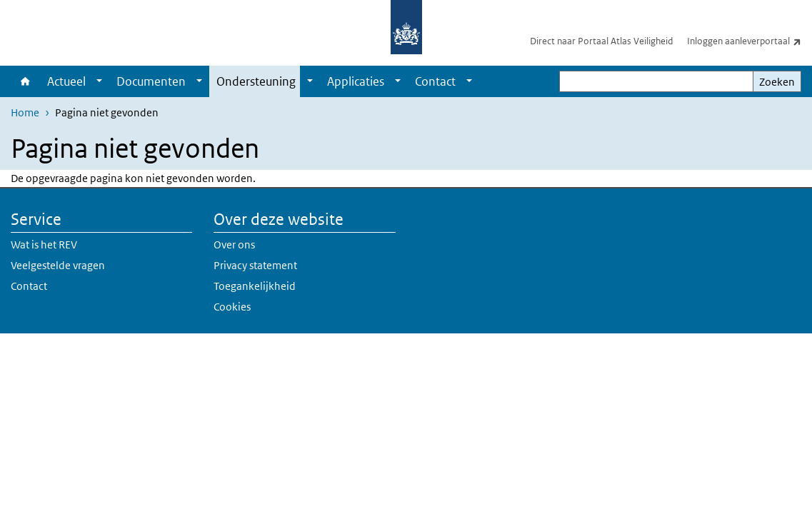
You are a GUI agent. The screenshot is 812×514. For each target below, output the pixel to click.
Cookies (232, 307)
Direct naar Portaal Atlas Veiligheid (601, 41)
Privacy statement (255, 265)
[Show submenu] (99, 81)
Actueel (66, 81)
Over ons (234, 245)
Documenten (151, 81)
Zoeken (777, 82)
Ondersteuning (256, 81)
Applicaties (356, 81)
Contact (435, 81)
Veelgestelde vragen (58, 265)
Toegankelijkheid (255, 286)
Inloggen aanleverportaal (750, 41)
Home (25, 81)
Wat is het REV (44, 245)
